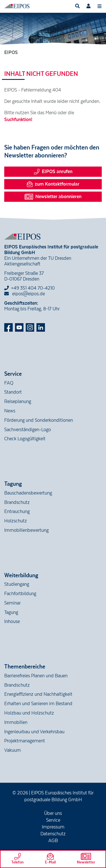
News (10, 411)
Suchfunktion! (18, 120)
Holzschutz (16, 521)
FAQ (9, 383)
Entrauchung (17, 512)
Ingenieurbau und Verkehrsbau (34, 732)
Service (53, 820)
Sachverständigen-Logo (28, 430)
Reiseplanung (18, 402)
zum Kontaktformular (53, 184)
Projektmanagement (25, 741)
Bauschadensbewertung (28, 493)
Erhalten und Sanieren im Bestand (38, 704)
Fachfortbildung (20, 594)
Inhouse (12, 622)
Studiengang (17, 584)
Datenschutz (53, 834)
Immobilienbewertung (26, 530)
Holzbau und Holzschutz (29, 713)
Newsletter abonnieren (53, 197)
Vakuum (13, 750)
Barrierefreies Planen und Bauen (36, 676)
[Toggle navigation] (99, 6)
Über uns (53, 813)
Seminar (12, 603)
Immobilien (16, 722)
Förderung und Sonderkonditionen (39, 420)
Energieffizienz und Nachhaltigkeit (38, 694)
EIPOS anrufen (53, 172)
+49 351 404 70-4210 (33, 288)
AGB (53, 841)
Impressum (53, 827)
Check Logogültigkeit (25, 439)
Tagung (11, 612)
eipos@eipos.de (25, 294)
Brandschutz (17, 502)
